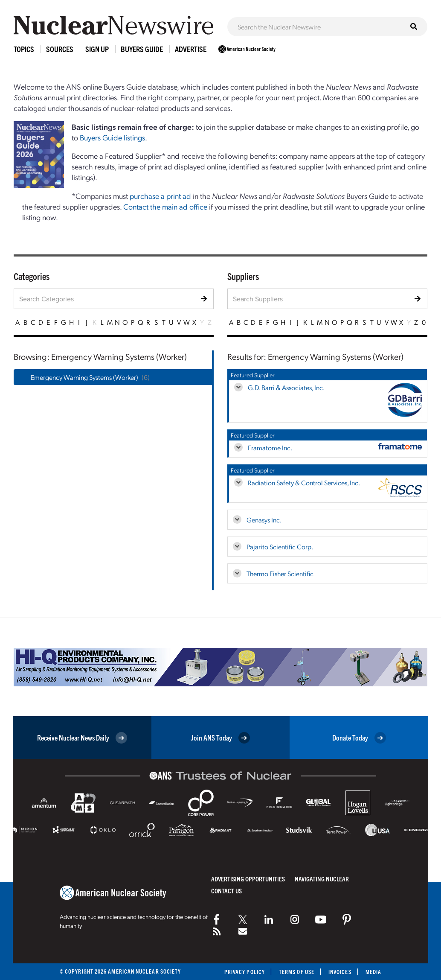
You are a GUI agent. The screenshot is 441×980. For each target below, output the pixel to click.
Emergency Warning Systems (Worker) (84, 377)
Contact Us (226, 891)
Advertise (191, 49)
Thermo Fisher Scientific (280, 573)
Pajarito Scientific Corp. (280, 547)
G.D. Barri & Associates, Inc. (286, 387)
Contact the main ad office (165, 206)
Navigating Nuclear (322, 879)
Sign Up (97, 49)
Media (373, 972)
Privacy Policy (245, 972)
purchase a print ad (160, 196)
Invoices (340, 972)
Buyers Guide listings (112, 137)
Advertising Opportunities (248, 879)
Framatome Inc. (270, 448)
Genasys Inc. (264, 520)
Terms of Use (297, 972)
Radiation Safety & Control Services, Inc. (304, 483)
